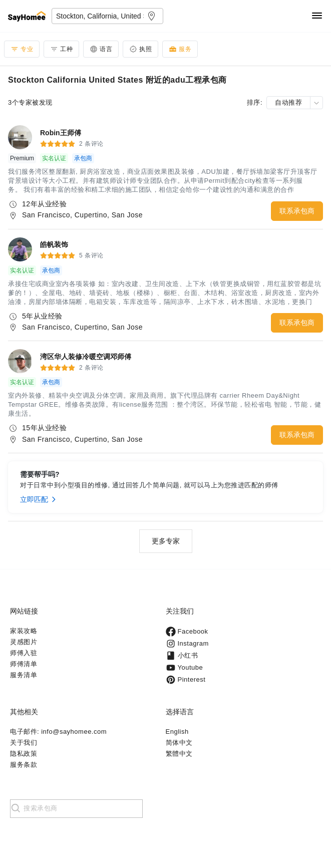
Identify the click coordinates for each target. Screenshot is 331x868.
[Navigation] (317, 16)
